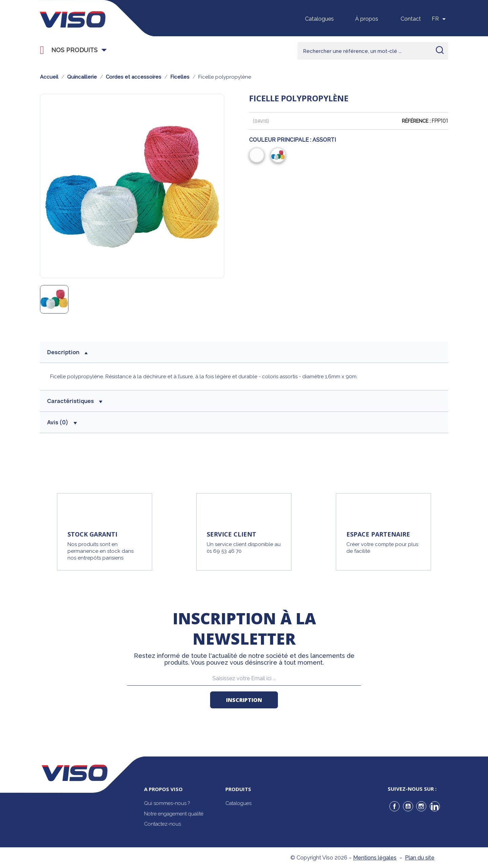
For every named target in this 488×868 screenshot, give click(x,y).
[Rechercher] (373, 51)
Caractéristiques (75, 401)
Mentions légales (375, 858)
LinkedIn (435, 806)
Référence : (416, 121)
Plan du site (420, 858)
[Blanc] (258, 156)
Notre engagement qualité (174, 814)
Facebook (394, 806)
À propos (367, 19)
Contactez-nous (162, 824)
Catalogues (319, 19)
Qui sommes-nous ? (167, 803)
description (67, 352)
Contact (411, 19)
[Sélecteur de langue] (440, 19)
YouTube (408, 806)
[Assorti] (279, 156)
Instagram (421, 806)
